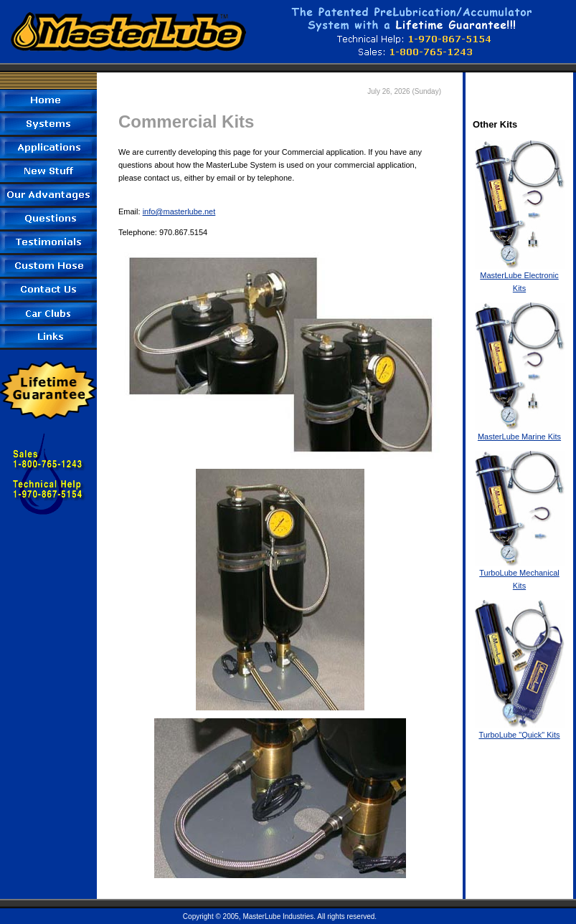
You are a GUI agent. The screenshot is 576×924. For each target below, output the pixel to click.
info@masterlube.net (179, 211)
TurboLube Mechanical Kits (520, 575)
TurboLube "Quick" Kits (520, 730)
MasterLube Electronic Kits (520, 277)
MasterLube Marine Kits (520, 432)
